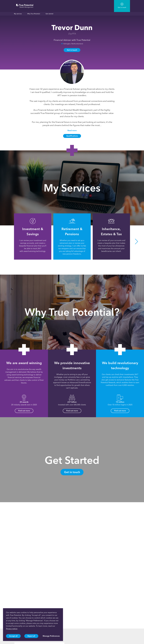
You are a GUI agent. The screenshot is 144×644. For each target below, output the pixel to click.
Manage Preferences (51, 636)
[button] (136, 242)
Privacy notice (12, 629)
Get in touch (72, 50)
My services (18, 14)
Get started (49, 14)
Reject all (31, 636)
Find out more (24, 411)
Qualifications (72, 136)
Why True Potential (34, 14)
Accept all (13, 636)
